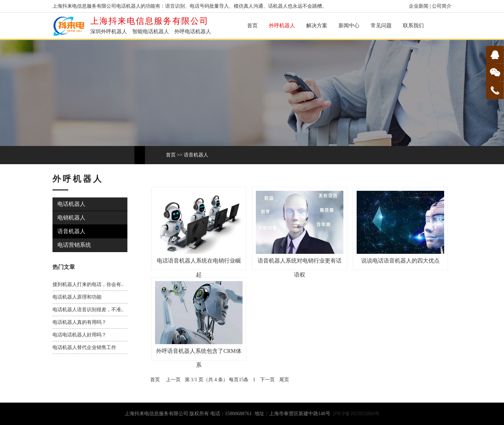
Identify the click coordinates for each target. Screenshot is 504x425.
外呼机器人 (282, 26)
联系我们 (413, 26)
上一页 (173, 380)
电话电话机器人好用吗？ (79, 335)
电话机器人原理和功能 (77, 297)
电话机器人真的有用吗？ (79, 322)
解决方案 (317, 26)
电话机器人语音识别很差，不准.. (88, 310)
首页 (252, 26)
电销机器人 (71, 218)
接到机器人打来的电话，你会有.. (88, 284)
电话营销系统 (74, 245)
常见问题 (381, 26)
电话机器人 (71, 204)
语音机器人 (196, 155)
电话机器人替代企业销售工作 (84, 347)
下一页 (267, 380)
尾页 (284, 380)
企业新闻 (419, 6)
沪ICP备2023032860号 (356, 414)
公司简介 (442, 6)
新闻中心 (349, 26)
